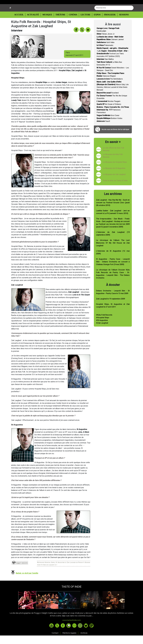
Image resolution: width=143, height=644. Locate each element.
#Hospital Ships (103, 326)
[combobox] (114, 16)
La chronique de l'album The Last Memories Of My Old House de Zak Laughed (113, 251)
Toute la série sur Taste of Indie (115, 189)
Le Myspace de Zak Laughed (114, 183)
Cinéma (72, 23)
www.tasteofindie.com (72, 629)
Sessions (123, 23)
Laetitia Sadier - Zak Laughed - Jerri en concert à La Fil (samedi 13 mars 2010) (113, 221)
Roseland (108, 101)
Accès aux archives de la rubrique (115, 138)
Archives (84, 641)
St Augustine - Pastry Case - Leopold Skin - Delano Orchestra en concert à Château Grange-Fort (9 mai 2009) (113, 270)
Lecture (84, 23)
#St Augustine (102, 329)
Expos (96, 23)
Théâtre (60, 23)
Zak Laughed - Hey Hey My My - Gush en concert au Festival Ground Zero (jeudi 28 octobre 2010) (113, 211)
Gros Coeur (108, 124)
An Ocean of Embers (109, 113)
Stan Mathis (105, 68)
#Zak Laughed (102, 331)
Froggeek (108, 23)
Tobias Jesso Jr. (106, 42)
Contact (55, 641)
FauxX (103, 130)
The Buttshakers (110, 87)
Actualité (33, 23)
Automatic (105, 54)
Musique (47, 23)
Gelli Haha (105, 51)
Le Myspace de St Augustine (114, 177)
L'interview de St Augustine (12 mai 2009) (113, 261)
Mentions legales (69, 641)
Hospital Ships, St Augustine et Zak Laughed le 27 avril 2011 (113, 314)
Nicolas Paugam (108, 110)
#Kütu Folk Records (104, 323)
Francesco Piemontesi (113, 118)
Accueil (21, 23)
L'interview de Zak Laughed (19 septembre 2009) (113, 242)
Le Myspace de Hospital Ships (115, 171)
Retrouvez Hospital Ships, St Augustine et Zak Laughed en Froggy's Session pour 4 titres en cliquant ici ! (64, 572)
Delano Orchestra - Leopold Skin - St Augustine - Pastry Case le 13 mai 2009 (113, 301)
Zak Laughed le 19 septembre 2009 (110, 307)
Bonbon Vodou (109, 127)
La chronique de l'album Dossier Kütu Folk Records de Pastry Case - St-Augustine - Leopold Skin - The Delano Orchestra (113, 282)
